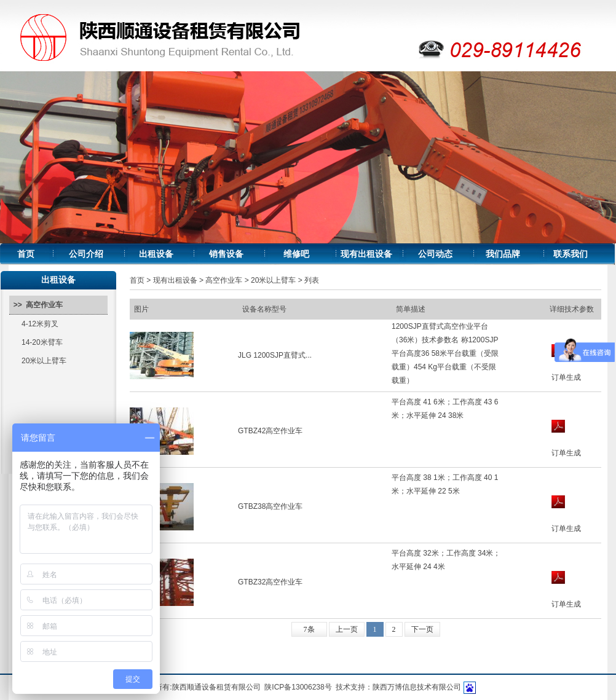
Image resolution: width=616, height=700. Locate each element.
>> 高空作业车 (36, 305)
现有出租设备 (366, 254)
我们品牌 (503, 254)
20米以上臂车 (44, 361)
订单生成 (566, 377)
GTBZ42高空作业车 (270, 431)
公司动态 (435, 254)
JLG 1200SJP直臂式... (275, 355)
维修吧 (296, 254)
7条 (309, 629)
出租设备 (156, 254)
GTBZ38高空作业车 (270, 506)
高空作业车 (224, 280)
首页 (26, 254)
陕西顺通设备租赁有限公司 (216, 687)
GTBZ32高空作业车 (270, 582)
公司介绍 (86, 254)
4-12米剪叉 (40, 324)
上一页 (347, 629)
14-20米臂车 (42, 342)
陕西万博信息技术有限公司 (417, 687)
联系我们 (571, 254)
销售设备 (226, 254)
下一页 (422, 629)
